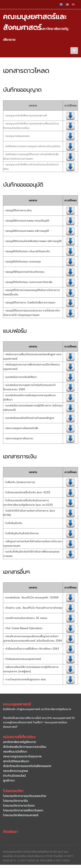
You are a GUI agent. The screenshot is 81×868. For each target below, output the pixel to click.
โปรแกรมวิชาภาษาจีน (15, 801)
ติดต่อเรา (10, 832)
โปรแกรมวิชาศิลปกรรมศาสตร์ (21, 815)
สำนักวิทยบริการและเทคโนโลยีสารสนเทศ (27, 766)
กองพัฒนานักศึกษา (15, 752)
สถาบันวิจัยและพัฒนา (16, 761)
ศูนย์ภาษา (9, 781)
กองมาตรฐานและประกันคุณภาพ (22, 757)
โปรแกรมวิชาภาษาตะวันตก (19, 806)
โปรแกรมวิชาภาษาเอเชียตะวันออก (23, 811)
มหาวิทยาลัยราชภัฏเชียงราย (19, 742)
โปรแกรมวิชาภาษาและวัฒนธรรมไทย (25, 796)
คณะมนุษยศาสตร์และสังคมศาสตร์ (36, 27)
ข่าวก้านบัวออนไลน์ (14, 776)
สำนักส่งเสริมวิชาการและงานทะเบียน (25, 747)
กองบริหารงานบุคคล (15, 771)
